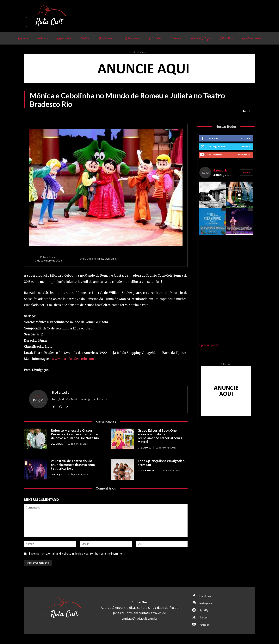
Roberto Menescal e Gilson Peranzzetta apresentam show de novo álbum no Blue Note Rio (75, 434)
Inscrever (244, 155)
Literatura (144, 448)
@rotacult (220, 171)
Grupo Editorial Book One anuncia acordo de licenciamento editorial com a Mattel (160, 436)
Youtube (205, 625)
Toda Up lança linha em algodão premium (161, 463)
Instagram (206, 603)
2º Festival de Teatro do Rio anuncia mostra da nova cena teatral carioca (73, 465)
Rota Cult (60, 392)
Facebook (205, 596)
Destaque (57, 444)
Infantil (245, 111)
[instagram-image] (213, 195)
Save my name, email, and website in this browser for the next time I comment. (77, 554)
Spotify (204, 610)
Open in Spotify (209, 345)
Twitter (204, 617)
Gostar (245, 138)
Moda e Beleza (146, 470)
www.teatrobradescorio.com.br (75, 359)
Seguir (246, 146)
